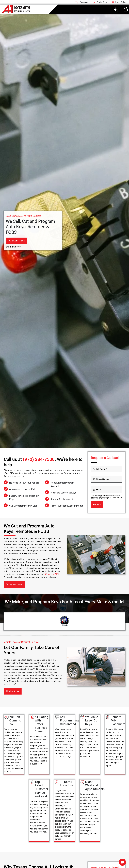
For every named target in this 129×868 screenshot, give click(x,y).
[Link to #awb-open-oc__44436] (126, 9)
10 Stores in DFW (51, 574)
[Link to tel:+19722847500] (116, 9)
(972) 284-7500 (39, 459)
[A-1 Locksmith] (16, 6)
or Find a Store (13, 247)
